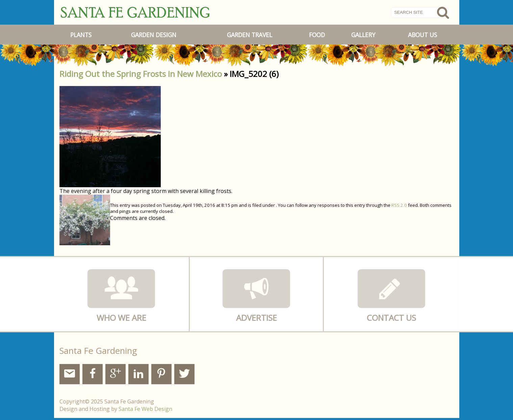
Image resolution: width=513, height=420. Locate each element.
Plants (81, 35)
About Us (422, 35)
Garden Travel (250, 35)
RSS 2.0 (399, 205)
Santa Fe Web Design (145, 409)
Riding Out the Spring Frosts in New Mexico (141, 74)
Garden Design (154, 35)
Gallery (363, 35)
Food (317, 35)
